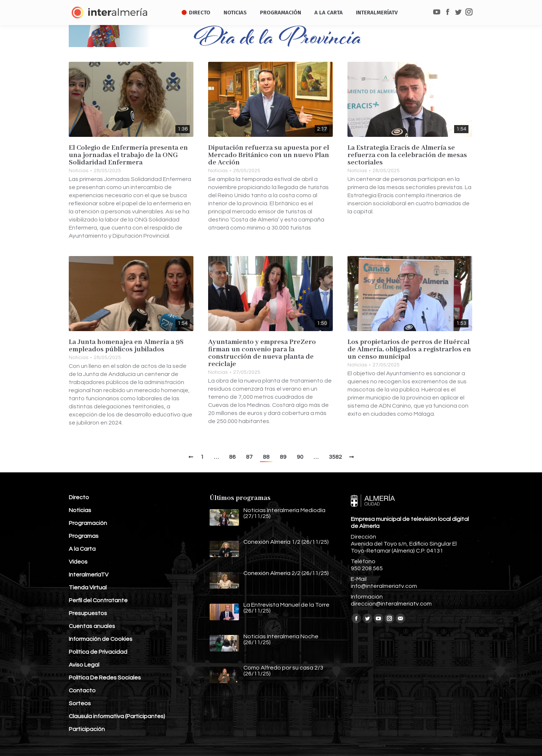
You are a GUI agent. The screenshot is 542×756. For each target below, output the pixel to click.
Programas (84, 536)
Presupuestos (88, 613)
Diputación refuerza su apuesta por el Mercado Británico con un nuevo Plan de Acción (269, 155)
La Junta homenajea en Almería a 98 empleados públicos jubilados (126, 346)
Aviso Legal (84, 665)
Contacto (82, 691)
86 (232, 457)
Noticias (79, 171)
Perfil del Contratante (98, 600)
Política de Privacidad (98, 652)
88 (266, 457)
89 (283, 457)
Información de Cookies (101, 639)
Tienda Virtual (88, 588)
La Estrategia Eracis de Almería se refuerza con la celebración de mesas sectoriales (407, 155)
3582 (335, 457)
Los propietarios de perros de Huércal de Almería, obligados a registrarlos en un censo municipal (409, 349)
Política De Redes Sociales (105, 678)
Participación (87, 729)
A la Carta (82, 549)
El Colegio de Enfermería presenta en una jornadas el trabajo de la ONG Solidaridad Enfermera (128, 155)
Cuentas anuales (92, 626)
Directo (79, 497)
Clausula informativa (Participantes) (117, 716)
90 (300, 457)
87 (249, 457)
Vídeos (78, 562)
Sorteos (80, 703)
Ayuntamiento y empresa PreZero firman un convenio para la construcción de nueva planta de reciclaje (262, 353)
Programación (88, 523)
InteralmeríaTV (89, 575)
